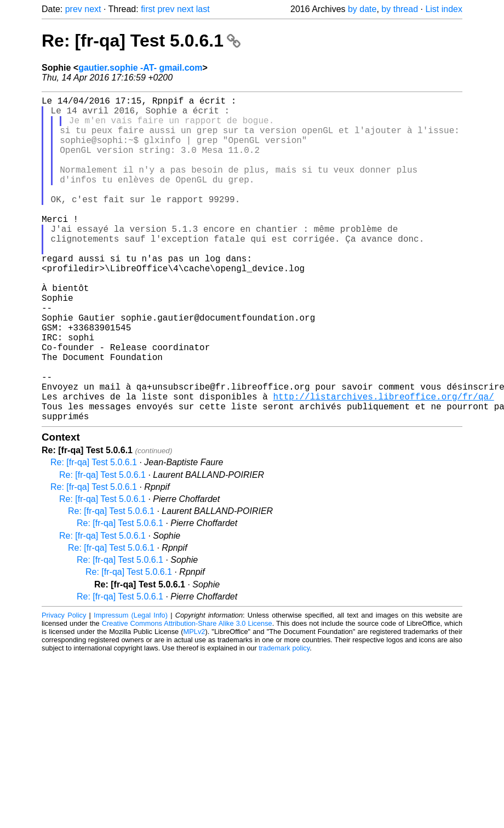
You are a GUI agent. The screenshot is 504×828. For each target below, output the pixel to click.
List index (444, 9)
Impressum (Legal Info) (131, 687)
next (93, 9)
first (148, 9)
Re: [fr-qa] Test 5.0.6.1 (141, 41)
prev (74, 9)
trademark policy (284, 720)
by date (362, 9)
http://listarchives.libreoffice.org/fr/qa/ (383, 464)
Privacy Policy (64, 687)
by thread (400, 9)
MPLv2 (194, 704)
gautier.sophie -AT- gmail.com (140, 68)
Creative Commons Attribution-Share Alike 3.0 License (187, 696)
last (203, 9)
